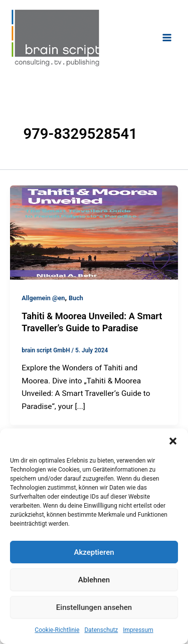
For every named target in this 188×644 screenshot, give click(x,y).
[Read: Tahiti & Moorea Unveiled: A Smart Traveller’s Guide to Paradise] (94, 232)
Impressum (138, 630)
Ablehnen (94, 580)
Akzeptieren (94, 552)
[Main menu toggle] (167, 37)
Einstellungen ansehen (94, 607)
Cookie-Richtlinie (57, 630)
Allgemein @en (43, 298)
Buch (76, 298)
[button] (173, 441)
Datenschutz (101, 630)
